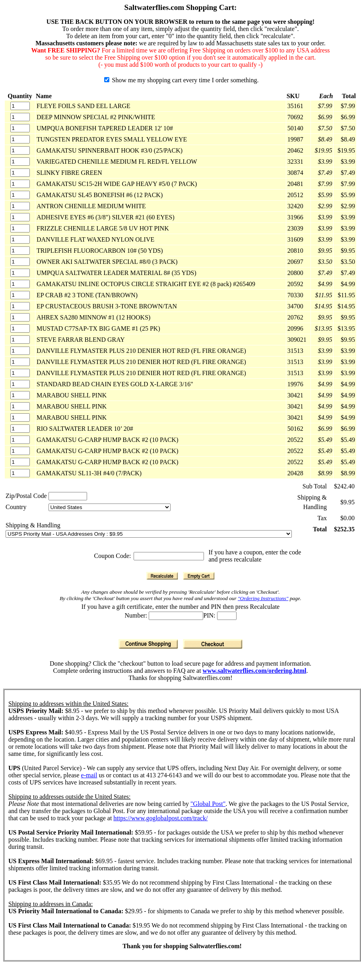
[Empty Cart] (199, 576)
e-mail (89, 775)
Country (16, 507)
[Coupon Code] (169, 556)
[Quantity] (20, 106)
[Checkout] (213, 644)
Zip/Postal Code (26, 496)
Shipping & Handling (33, 525)
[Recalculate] (162, 576)
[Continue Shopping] (148, 644)
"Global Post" (208, 804)
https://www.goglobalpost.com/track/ (160, 818)
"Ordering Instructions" (263, 598)
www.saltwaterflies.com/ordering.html (255, 671)
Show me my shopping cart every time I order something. (181, 80)
